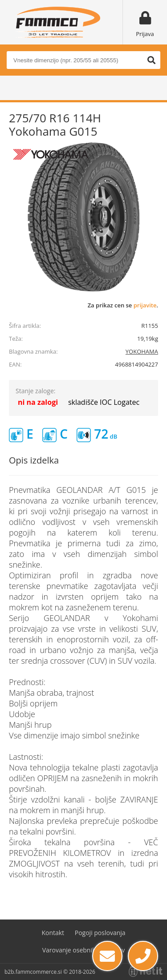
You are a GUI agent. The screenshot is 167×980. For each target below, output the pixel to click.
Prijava (145, 34)
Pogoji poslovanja (100, 933)
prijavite (145, 305)
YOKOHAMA (142, 351)
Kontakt (53, 933)
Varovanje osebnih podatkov (84, 950)
